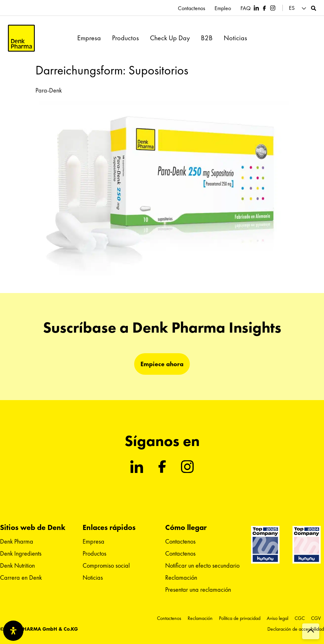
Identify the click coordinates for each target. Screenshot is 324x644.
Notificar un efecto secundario (202, 565)
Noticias (235, 38)
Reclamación (181, 577)
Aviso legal (277, 618)
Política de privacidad (240, 618)
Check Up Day (170, 38)
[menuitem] (298, 8)
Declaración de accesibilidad (296, 629)
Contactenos (191, 8)
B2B (207, 38)
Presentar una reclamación (198, 590)
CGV (316, 618)
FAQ (246, 8)
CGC (300, 618)
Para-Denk (49, 90)
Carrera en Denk (21, 577)
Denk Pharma (17, 541)
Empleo (223, 8)
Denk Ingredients (21, 553)
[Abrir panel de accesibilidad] (13, 631)
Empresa (89, 38)
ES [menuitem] (292, 8)
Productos (125, 38)
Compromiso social (106, 565)
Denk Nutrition (17, 565)
